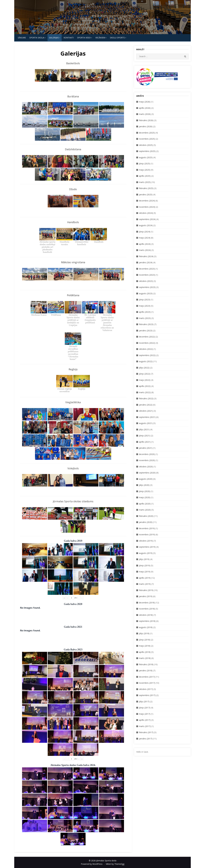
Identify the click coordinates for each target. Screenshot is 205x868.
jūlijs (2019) (144, 559)
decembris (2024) (147, 201)
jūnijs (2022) (145, 374)
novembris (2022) (147, 343)
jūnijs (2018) (145, 640)
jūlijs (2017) (144, 701)
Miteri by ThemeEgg (115, 864)
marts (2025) (145, 182)
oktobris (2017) (146, 689)
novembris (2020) (147, 460)
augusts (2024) (146, 225)
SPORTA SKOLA (37, 38)
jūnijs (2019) (145, 565)
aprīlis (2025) (145, 176)
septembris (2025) (147, 151)
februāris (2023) (146, 324)
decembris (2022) (147, 337)
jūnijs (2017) (145, 708)
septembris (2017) (147, 695)
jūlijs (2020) (144, 485)
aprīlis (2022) (145, 386)
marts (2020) (145, 510)
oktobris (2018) (146, 615)
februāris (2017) (146, 732)
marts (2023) (145, 318)
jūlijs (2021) (144, 429)
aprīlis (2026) (145, 108)
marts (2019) (145, 584)
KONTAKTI (69, 38)
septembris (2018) (147, 621)
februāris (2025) (146, 188)
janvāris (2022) (146, 405)
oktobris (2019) (146, 541)
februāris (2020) (146, 516)
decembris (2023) (147, 269)
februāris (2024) (146, 256)
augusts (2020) (146, 479)
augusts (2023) (146, 293)
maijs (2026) (145, 102)
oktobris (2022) (146, 349)
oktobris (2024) (146, 213)
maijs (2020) (145, 497)
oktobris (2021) (146, 411)
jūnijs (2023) (145, 300)
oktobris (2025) (146, 145)
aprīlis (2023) (145, 312)
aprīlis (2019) (145, 578)
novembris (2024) (147, 207)
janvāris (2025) (146, 195)
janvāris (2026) (146, 126)
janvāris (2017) (146, 739)
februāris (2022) (146, 398)
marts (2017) (145, 726)
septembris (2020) (147, 473)
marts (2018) (145, 658)
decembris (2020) (147, 454)
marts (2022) (145, 392)
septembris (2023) (147, 287)
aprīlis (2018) (145, 652)
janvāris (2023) (146, 331)
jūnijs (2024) (145, 232)
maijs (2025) (145, 170)
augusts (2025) (146, 157)
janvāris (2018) (146, 671)
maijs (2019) (145, 572)
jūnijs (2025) (145, 164)
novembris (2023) (147, 275)
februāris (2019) (146, 590)
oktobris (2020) (146, 467)
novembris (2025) (147, 139)
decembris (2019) (147, 528)
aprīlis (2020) (145, 504)
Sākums (22, 38)
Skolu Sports (117, 38)
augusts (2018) (146, 627)
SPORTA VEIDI (84, 38)
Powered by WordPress (92, 864)
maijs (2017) (145, 714)
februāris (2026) (146, 120)
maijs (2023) (145, 306)
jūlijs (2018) (144, 633)
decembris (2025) (147, 133)
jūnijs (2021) (145, 436)
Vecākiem (100, 38)
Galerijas (54, 38)
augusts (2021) (146, 423)
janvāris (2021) (146, 448)
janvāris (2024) (146, 262)
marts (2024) (145, 250)
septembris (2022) (147, 355)
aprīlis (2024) (145, 244)
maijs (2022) (145, 380)
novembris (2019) (147, 534)
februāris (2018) (146, 664)
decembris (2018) (147, 603)
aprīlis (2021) (145, 442)
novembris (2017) (147, 683)
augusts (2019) (146, 553)
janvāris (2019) (146, 596)
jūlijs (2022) (144, 368)
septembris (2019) (147, 547)
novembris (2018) (147, 609)
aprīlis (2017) (145, 720)
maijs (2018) (145, 646)
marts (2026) (145, 114)
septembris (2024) (147, 219)
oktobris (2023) (146, 281)
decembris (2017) (147, 677)
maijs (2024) (145, 238)
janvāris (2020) (146, 522)
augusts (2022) (146, 361)
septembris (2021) (147, 417)
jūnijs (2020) (145, 491)
